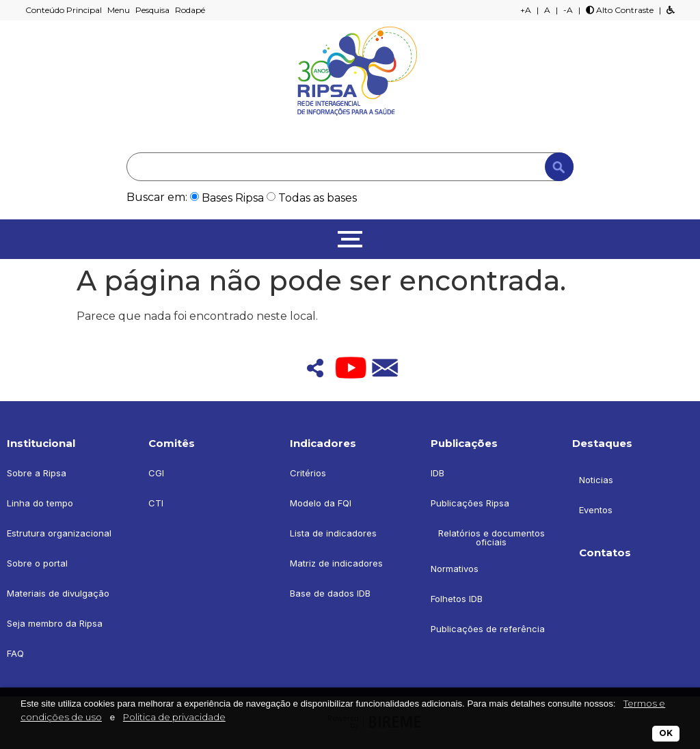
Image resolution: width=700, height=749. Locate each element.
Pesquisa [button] (153, 10)
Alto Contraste (620, 10)
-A (568, 10)
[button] (671, 10)
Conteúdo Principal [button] (65, 10)
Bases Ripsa (233, 198)
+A (526, 10)
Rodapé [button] (190, 10)
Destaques (602, 443)
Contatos (605, 553)
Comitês (172, 443)
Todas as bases (318, 198)
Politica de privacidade (174, 717)
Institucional (41, 443)
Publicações (464, 443)
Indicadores (323, 443)
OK (666, 733)
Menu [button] (120, 10)
